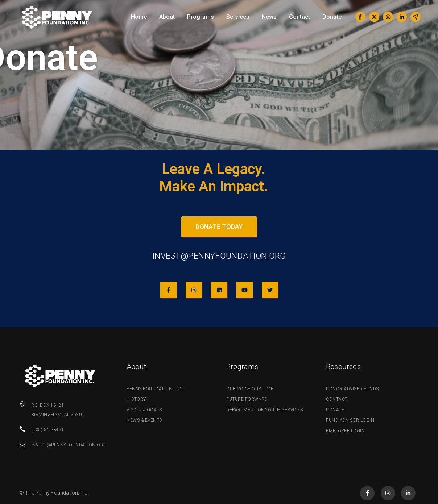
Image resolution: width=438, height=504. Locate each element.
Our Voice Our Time (250, 389)
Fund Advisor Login (350, 420)
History (136, 399)
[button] (219, 227)
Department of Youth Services (265, 410)
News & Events (144, 420)
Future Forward (247, 399)
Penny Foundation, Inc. (155, 389)
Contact (337, 399)
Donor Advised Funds (352, 389)
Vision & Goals (144, 410)
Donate (335, 410)
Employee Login (345, 431)
